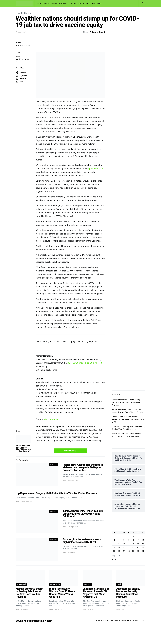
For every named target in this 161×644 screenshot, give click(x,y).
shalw (18, 57)
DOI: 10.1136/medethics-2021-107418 (85, 363)
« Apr (114, 560)
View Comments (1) (70, 451)
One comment (22, 32)
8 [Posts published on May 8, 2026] (133, 540)
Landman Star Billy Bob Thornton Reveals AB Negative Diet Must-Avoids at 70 (128, 419)
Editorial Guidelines (103, 621)
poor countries (96, 169)
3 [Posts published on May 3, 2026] (143, 536)
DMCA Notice (115, 621)
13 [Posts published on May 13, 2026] (124, 544)
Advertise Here (97, 3)
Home (39, 3)
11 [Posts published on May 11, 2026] (114, 544)
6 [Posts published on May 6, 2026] (124, 540)
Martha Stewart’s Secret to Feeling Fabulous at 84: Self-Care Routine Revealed (126, 402)
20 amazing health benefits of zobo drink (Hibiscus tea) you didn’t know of (23, 448)
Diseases (54, 3)
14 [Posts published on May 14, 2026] (129, 544)
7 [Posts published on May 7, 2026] (129, 540)
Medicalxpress (51, 419)
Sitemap (136, 621)
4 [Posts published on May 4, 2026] (114, 540)
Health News (63, 3)
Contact (143, 621)
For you (86, 3)
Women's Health (21, 584)
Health (45, 3)
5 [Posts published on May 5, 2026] (119, 540)
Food (80, 3)
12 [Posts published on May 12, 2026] (119, 544)
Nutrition (74, 3)
